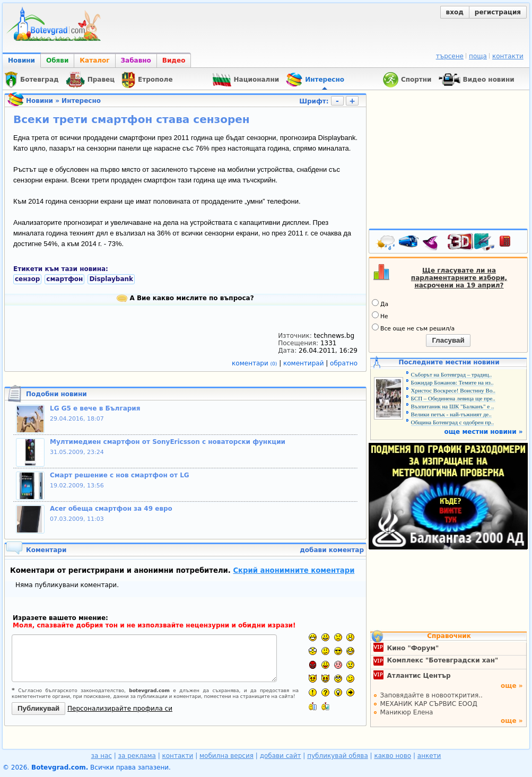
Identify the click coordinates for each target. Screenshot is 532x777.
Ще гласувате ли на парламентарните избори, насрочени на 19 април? (459, 278)
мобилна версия (226, 756)
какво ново (393, 756)
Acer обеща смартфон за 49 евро (111, 509)
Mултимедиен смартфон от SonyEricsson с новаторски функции (168, 442)
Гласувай (448, 340)
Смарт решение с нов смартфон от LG (120, 475)
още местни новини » (484, 432)
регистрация (498, 12)
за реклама (137, 756)
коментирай (304, 363)
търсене (450, 56)
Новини (21, 60)
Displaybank (111, 279)
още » (512, 686)
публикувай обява (338, 756)
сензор (27, 279)
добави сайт (281, 756)
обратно (344, 363)
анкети (429, 756)
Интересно (81, 101)
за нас (102, 756)
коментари (255, 363)
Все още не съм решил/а (413, 328)
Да (380, 303)
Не (380, 316)
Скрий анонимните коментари (294, 570)
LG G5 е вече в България (95, 408)
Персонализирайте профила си (120, 709)
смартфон (64, 279)
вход (455, 12)
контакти (508, 56)
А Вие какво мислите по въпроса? (185, 298)
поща (478, 56)
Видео (174, 60)
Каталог (94, 60)
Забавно (136, 60)
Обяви (57, 60)
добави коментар (332, 550)
